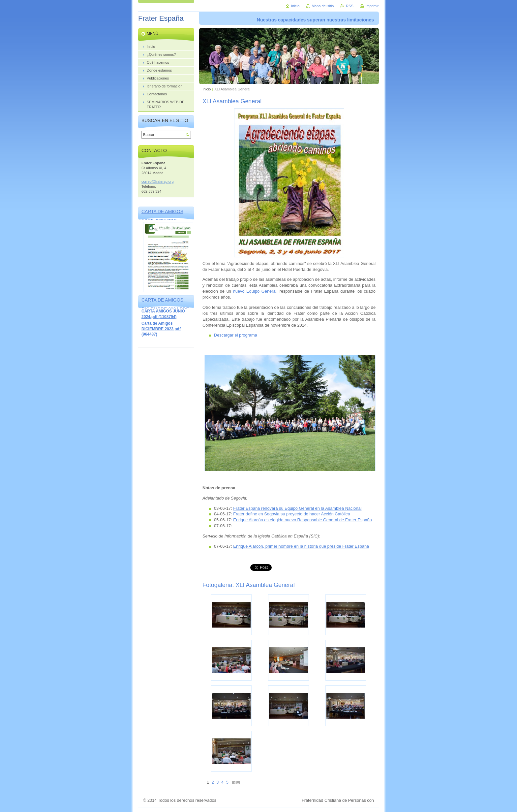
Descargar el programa (236, 335)
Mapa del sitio (323, 6)
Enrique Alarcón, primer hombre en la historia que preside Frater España (301, 546)
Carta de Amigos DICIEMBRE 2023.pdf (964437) (161, 329)
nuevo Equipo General (255, 291)
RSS (350, 6)
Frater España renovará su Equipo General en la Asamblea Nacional (297, 508)
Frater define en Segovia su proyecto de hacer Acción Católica (291, 514)
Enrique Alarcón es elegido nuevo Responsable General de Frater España (302, 520)
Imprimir (372, 6)
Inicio (207, 89)
